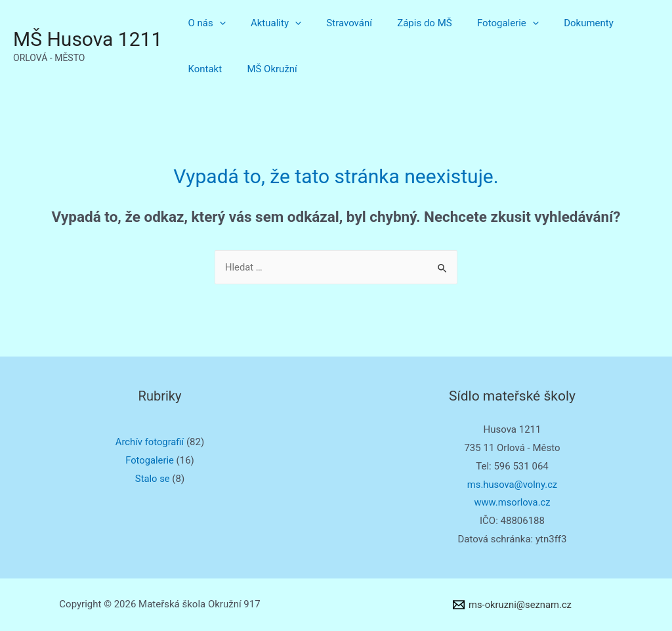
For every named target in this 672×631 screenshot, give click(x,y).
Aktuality (268, 23)
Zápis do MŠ (405, 23)
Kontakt (620, 23)
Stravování (336, 23)
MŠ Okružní (210, 69)
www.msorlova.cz (512, 502)
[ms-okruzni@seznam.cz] (512, 605)
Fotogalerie (484, 23)
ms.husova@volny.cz (513, 485)
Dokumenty (558, 23)
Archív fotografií (150, 442)
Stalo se (152, 479)
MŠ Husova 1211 (88, 39)
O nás (204, 23)
